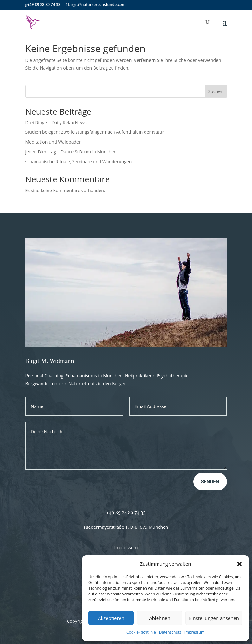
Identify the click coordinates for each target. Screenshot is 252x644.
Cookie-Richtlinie (141, 632)
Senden (210, 482)
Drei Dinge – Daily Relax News (56, 122)
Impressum (194, 632)
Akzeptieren (111, 618)
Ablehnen (160, 618)
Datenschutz (170, 632)
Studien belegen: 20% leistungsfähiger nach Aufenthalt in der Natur (95, 132)
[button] (239, 564)
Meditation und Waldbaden (54, 142)
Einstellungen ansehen (214, 618)
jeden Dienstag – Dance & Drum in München (71, 152)
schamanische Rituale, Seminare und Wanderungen (79, 161)
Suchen (216, 91)
